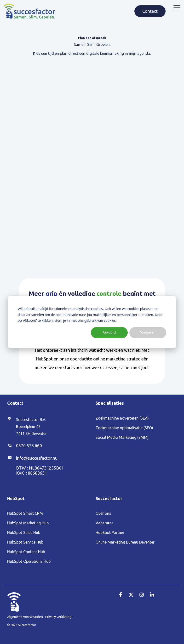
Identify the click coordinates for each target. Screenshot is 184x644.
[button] (177, 7)
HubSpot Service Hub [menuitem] (25, 542)
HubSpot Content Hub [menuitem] (26, 552)
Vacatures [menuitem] (104, 523)
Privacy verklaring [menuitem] (58, 617)
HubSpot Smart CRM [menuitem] (25, 513)
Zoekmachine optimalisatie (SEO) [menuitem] (124, 428)
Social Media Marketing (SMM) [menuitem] (122, 437)
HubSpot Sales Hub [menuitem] (24, 533)
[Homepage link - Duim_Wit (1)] (14, 609)
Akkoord (109, 332)
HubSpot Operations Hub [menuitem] (29, 561)
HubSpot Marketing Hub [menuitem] (28, 523)
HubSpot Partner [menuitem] (110, 533)
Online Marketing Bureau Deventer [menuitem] (125, 542)
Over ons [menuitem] (103, 513)
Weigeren (148, 332)
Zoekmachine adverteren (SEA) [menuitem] (122, 418)
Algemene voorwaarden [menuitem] (25, 617)
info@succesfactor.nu (37, 458)
